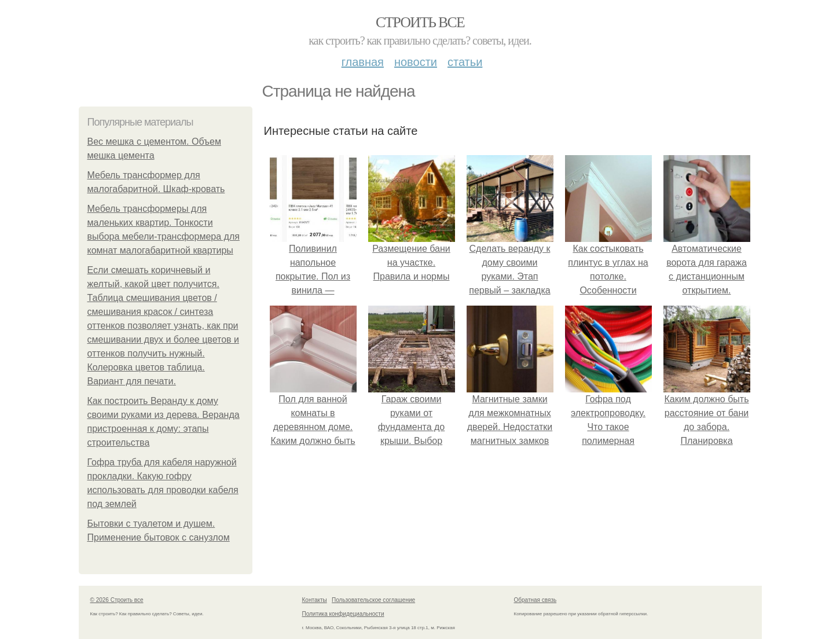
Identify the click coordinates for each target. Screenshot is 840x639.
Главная (363, 62)
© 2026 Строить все (117, 600)
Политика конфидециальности (343, 614)
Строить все (420, 22)
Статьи (465, 62)
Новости (416, 62)
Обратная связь (535, 600)
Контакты (315, 600)
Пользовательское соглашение (373, 600)
